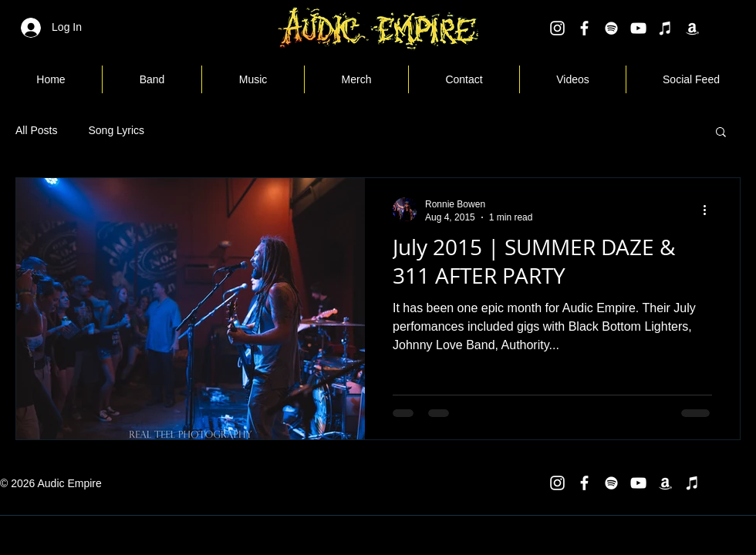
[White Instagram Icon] (557, 28)
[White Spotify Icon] (611, 28)
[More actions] (710, 210)
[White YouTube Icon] (638, 28)
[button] (721, 133)
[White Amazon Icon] (692, 28)
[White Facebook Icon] (584, 28)
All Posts (36, 130)
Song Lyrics (116, 130)
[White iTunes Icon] (665, 28)
